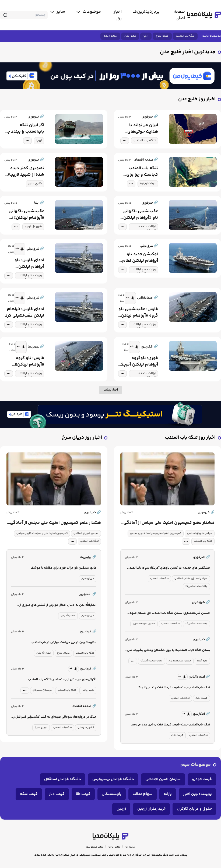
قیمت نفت (201, 698)
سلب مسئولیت (95, 847)
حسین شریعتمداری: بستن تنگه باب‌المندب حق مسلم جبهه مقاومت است (170, 613)
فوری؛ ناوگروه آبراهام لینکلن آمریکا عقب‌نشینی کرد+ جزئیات (139, 362)
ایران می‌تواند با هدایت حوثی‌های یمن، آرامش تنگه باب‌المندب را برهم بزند (142, 129)
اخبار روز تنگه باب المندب (190, 438)
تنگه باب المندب (185, 36)
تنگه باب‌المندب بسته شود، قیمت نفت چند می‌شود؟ (174, 688)
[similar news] (20, 249)
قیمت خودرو (202, 779)
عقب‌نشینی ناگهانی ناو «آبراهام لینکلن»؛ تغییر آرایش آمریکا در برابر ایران (139, 215)
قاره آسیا (202, 661)
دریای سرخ (162, 36)
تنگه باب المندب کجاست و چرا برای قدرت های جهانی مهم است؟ (142, 172)
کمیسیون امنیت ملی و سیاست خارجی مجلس (156, 533)
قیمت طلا (83, 794)
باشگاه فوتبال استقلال (63, 779)
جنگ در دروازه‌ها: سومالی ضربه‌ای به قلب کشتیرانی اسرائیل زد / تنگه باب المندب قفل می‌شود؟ (54, 717)
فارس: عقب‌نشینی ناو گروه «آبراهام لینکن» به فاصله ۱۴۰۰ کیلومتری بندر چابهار (138, 313)
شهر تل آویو (33, 227)
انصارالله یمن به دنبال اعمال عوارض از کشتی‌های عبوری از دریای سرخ (58, 605)
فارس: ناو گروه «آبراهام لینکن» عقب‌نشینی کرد (29, 362)
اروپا (146, 36)
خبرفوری (206, 513)
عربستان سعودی (42, 690)
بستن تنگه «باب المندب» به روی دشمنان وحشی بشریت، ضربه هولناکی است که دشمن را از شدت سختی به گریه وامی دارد (168, 651)
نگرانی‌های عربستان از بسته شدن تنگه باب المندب (62, 680)
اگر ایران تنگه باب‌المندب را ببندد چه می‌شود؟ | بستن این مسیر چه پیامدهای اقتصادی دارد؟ (25, 129)
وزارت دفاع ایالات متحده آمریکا (145, 270)
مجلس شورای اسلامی (200, 533)
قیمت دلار (57, 794)
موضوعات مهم (196, 765)
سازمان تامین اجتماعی (163, 779)
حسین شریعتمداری (144, 624)
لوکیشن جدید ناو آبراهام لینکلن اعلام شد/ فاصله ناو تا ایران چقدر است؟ (140, 258)
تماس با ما (114, 847)
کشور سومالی (86, 728)
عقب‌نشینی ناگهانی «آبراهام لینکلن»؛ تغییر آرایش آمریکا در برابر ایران (25, 215)
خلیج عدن (35, 184)
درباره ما (130, 847)
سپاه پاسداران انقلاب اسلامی (191, 579)
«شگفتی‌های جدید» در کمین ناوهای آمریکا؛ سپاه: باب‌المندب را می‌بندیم (168, 568)
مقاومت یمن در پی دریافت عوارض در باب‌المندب (64, 642)
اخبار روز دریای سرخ (82, 438)
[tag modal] (125, 141)
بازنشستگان (112, 794)
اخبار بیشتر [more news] (110, 390)
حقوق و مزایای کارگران (194, 809)
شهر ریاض (88, 690)
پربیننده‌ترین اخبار (197, 794)
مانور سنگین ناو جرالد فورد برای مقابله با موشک (64, 568)
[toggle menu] (88, 12)
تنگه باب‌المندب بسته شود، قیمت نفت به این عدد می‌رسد (171, 725)
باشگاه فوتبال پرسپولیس (113, 779)
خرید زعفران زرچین (151, 809)
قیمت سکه (29, 794)
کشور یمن (130, 36)
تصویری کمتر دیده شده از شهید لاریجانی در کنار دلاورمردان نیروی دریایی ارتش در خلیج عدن (24, 172)
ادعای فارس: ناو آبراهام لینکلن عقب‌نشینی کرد (29, 264)
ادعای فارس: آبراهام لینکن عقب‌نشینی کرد (25, 313)
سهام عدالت (143, 794)
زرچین (121, 809)
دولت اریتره (110, 36)
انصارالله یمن (68, 616)
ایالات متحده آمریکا (147, 227)
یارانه (168, 794)
